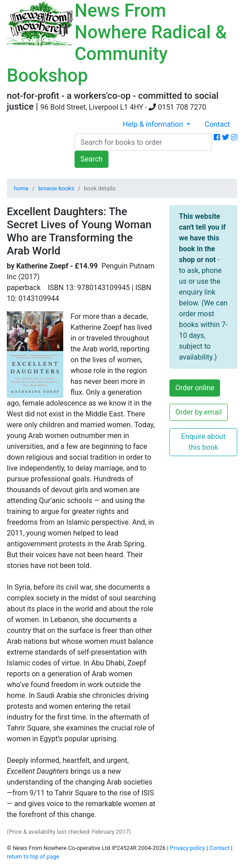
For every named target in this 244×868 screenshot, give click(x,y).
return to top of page (33, 856)
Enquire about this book (203, 442)
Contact (217, 124)
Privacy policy (188, 848)
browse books (56, 188)
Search (91, 159)
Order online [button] (195, 388)
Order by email (199, 412)
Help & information (154, 124)
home (21, 188)
